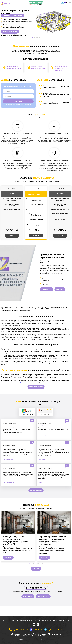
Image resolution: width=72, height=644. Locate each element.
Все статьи (36, 569)
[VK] (34, 624)
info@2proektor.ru (23, 382)
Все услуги (60, 289)
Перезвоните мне (43, 596)
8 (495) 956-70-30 (36, 588)
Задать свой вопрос (36, 387)
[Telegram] (63, 3)
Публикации (22, 620)
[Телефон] (67, 3)
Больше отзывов (36, 490)
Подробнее (8, 558)
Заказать (12, 236)
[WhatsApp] (65, 3)
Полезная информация (36, 620)
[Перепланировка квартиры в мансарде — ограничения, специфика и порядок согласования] (54, 522)
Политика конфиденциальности (57, 620)
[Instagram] (38, 624)
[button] (33, 37)
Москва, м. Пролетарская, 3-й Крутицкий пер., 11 (22, 635)
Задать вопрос (46, 289)
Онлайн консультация (10, 32)
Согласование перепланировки (36, 2)
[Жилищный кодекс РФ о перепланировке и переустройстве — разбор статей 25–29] (18, 522)
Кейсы (14, 620)
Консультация (28, 596)
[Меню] (70, 3)
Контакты (7, 620)
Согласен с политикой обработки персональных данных (18, 104)
